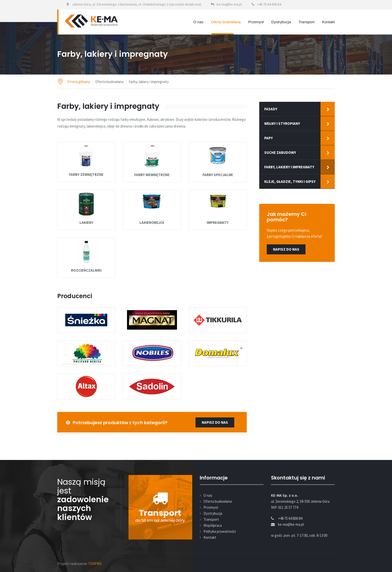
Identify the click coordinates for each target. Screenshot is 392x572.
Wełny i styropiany (282, 123)
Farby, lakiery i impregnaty (289, 167)
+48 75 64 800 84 (269, 4)
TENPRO (95, 564)
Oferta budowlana (226, 22)
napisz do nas (215, 422)
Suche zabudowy (280, 152)
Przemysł (256, 22)
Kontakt (328, 22)
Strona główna (79, 82)
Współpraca (213, 525)
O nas (198, 22)
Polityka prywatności (220, 531)
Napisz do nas (286, 249)
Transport (306, 22)
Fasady (271, 109)
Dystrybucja (281, 22)
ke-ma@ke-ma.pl (229, 4)
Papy (268, 138)
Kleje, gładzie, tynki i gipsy (290, 181)
